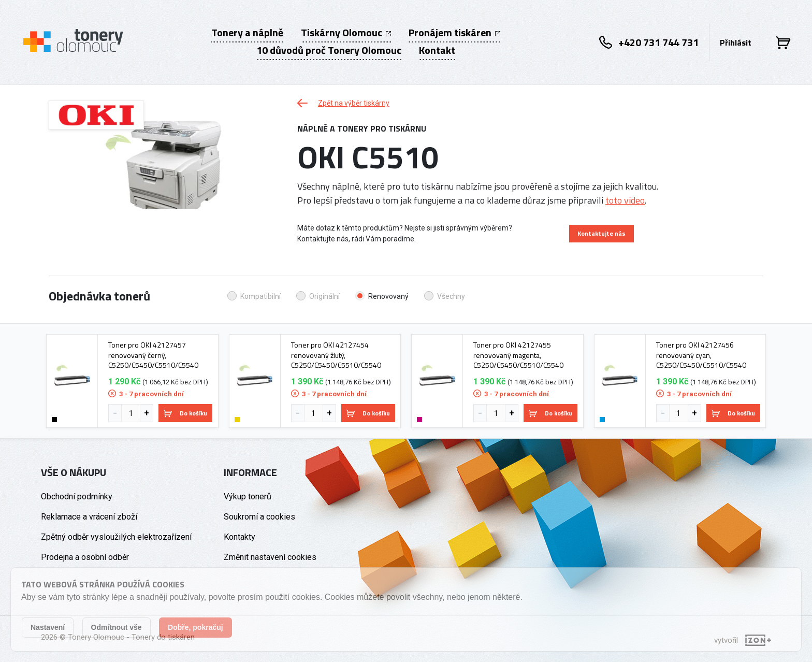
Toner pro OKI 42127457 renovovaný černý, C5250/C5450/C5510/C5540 (153, 355)
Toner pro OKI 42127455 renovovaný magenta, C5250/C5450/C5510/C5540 (518, 355)
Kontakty (240, 537)
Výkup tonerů (248, 497)
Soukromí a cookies (259, 517)
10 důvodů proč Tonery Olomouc (329, 50)
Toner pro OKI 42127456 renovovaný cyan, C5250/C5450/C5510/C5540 (701, 355)
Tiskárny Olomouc (346, 33)
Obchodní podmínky (77, 497)
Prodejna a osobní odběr (85, 557)
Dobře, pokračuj (195, 627)
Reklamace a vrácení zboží (89, 517)
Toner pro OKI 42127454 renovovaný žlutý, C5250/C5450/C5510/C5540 (336, 355)
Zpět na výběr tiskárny (343, 103)
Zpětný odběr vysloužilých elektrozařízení (116, 537)
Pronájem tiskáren (454, 33)
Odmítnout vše (117, 627)
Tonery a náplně (247, 33)
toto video (625, 200)
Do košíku (185, 413)
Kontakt (437, 50)
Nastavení (48, 627)
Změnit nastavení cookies (270, 557)
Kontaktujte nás (601, 233)
